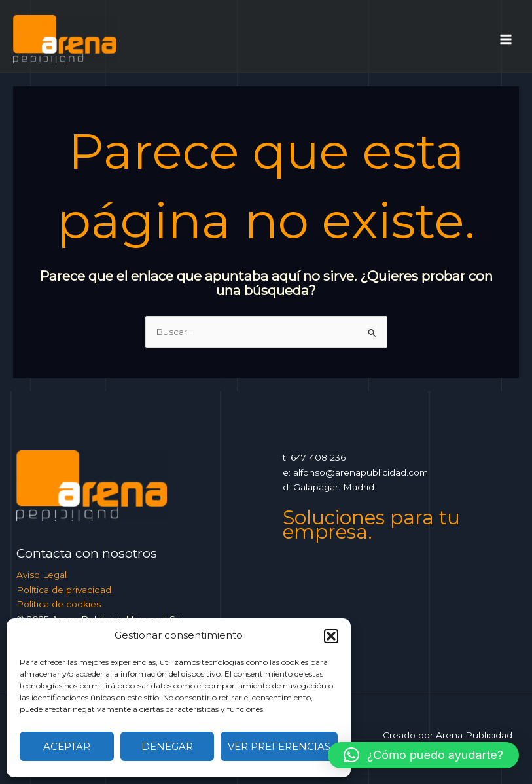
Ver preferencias (279, 746)
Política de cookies (59, 604)
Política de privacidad (64, 590)
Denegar (167, 746)
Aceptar (67, 746)
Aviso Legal (42, 575)
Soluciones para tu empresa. (371, 525)
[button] (331, 636)
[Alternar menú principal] (506, 39)
